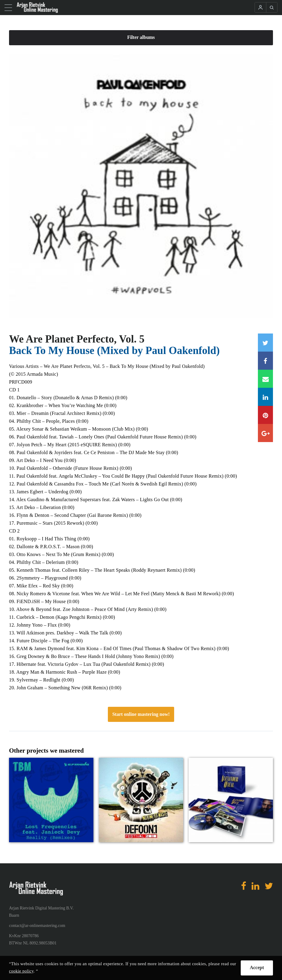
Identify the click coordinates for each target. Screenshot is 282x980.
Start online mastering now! (141, 714)
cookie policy (21, 971)
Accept (257, 967)
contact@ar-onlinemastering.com (37, 926)
